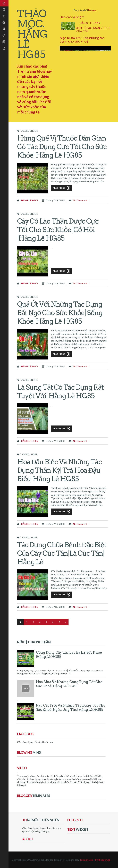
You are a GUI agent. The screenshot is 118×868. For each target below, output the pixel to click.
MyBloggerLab (103, 860)
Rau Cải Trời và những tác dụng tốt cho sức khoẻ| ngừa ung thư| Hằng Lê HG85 (71, 707)
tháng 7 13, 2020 (55, 524)
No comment (80, 200)
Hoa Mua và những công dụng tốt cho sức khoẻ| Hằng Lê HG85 (69, 684)
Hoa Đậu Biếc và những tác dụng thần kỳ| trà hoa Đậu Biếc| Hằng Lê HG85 (59, 470)
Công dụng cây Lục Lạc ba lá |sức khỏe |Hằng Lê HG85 (69, 655)
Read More (61, 188)
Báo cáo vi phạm (72, 17)
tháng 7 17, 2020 (55, 441)
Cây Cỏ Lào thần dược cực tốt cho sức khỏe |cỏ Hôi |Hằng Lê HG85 (58, 230)
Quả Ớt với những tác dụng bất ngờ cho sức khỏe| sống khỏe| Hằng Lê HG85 (60, 313)
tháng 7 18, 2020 (55, 366)
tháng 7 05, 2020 (55, 607)
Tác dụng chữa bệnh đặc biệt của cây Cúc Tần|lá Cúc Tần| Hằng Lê (62, 553)
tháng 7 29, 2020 (55, 200)
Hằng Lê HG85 (90, 23)
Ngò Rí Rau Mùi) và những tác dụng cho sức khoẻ (82, 39)
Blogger (92, 10)
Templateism (86, 860)
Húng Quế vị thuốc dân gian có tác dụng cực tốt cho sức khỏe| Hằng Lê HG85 (62, 147)
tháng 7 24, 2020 (55, 283)
